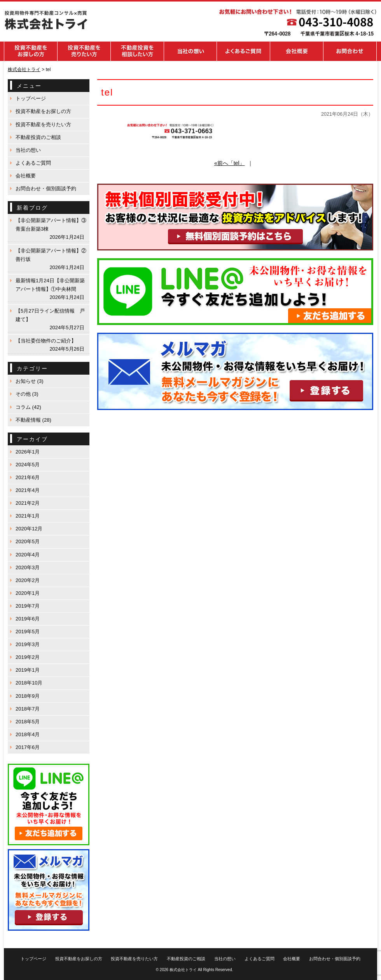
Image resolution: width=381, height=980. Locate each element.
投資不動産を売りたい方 (43, 124)
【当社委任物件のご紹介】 (46, 341)
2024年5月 (28, 465)
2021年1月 (28, 516)
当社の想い (28, 150)
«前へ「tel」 (230, 163)
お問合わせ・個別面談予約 (46, 189)
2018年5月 (28, 722)
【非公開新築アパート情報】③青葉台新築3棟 (51, 225)
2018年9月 (28, 696)
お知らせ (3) (30, 381)
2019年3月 (28, 644)
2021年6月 (28, 477)
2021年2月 (28, 503)
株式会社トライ (183, 970)
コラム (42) (28, 407)
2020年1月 (28, 593)
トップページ (31, 98)
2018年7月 (28, 709)
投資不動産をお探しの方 (43, 111)
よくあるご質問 (33, 163)
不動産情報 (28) (33, 420)
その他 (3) (27, 394)
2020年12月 (29, 529)
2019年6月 (28, 619)
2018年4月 (28, 734)
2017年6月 (28, 747)
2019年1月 (28, 670)
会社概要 (26, 176)
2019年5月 (28, 632)
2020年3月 (28, 567)
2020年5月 (28, 541)
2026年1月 (28, 452)
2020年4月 (28, 555)
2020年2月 (28, 580)
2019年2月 (28, 657)
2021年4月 (28, 490)
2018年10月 (29, 683)
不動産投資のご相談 (38, 137)
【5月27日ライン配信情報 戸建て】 (50, 315)
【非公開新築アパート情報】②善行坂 (51, 255)
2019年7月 (28, 606)
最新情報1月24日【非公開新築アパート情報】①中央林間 (50, 285)
